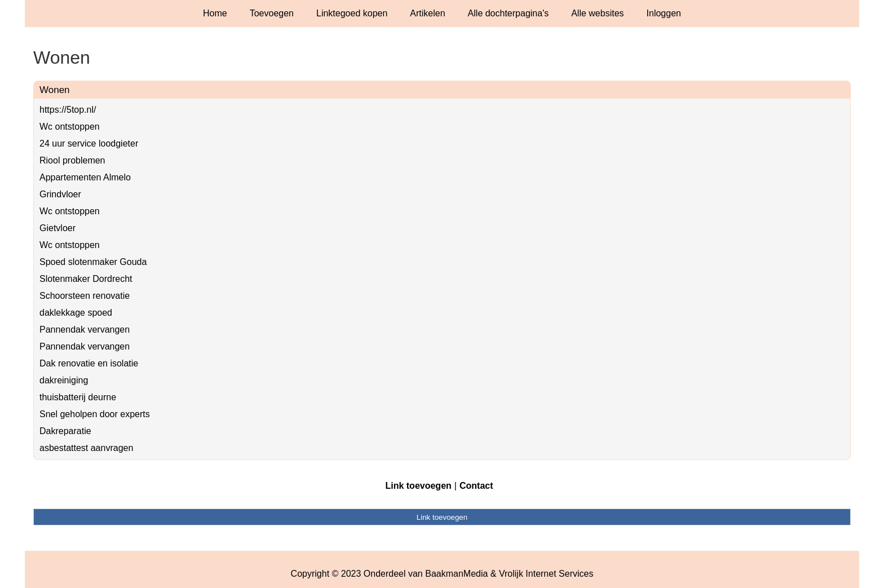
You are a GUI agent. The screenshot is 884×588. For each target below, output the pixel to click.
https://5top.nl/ (68, 110)
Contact (476, 486)
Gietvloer (58, 228)
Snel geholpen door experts (95, 414)
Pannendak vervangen (85, 330)
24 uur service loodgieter (89, 143)
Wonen (55, 90)
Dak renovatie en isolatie (89, 363)
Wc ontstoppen (70, 127)
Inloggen (664, 13)
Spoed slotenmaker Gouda (93, 262)
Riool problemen (72, 160)
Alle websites (597, 13)
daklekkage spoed (76, 313)
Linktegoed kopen (352, 13)
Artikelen (427, 13)
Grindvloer (60, 194)
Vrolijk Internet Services (546, 574)
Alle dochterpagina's (509, 13)
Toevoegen (272, 13)
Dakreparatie (65, 431)
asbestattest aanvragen (86, 448)
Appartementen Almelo (85, 177)
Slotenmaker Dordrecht (86, 279)
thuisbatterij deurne (78, 397)
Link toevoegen (418, 486)
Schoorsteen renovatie (85, 296)
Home (215, 13)
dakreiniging (64, 380)
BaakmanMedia (456, 574)
